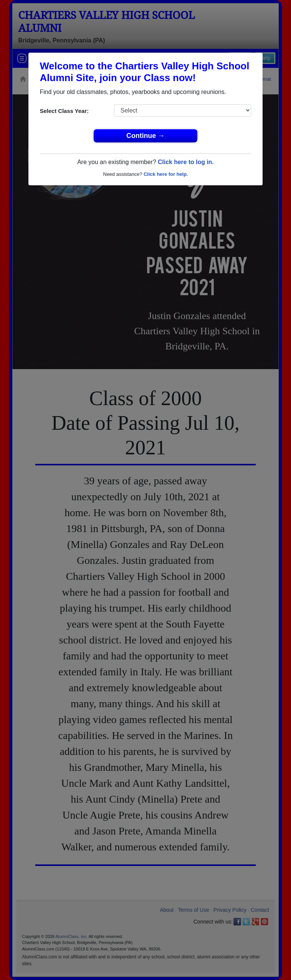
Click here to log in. (186, 162)
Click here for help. (166, 174)
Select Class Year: (64, 111)
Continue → (146, 136)
